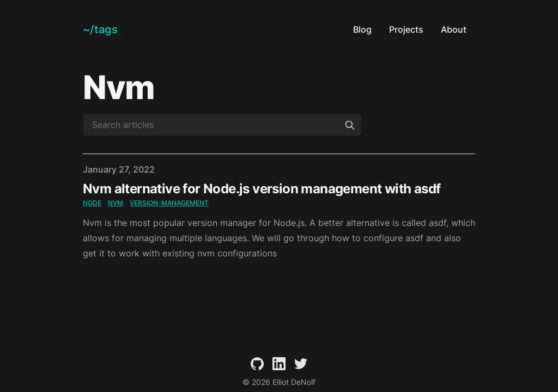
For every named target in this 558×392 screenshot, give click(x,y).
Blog (362, 29)
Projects (406, 29)
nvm (116, 203)
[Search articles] (222, 125)
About (454, 29)
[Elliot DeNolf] (102, 29)
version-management (169, 203)
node (92, 203)
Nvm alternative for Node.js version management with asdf (262, 189)
